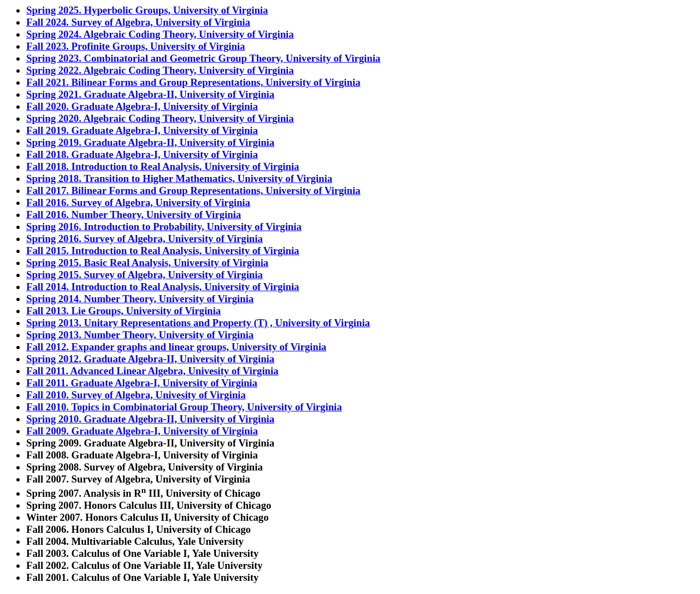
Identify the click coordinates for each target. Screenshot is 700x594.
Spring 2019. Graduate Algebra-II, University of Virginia (150, 142)
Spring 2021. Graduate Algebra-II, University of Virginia (150, 94)
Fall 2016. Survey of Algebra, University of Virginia (138, 202)
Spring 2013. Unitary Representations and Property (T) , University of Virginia (198, 323)
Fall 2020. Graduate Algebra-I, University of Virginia (142, 106)
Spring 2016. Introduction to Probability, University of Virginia (164, 227)
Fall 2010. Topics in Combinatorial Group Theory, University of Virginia (184, 407)
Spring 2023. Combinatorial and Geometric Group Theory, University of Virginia (203, 58)
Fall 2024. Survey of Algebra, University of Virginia (138, 22)
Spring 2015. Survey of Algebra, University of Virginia (145, 275)
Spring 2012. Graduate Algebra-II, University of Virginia (150, 359)
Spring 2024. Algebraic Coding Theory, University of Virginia (160, 34)
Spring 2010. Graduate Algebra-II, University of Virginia (150, 419)
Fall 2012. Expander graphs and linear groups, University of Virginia (176, 347)
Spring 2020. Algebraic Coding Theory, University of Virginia (160, 118)
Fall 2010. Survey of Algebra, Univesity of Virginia (136, 395)
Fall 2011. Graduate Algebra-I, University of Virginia (142, 383)
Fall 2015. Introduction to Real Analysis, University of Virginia (163, 251)
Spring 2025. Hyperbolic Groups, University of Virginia (147, 10)
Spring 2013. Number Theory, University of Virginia (140, 335)
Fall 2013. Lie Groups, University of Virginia (123, 311)
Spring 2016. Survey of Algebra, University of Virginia (145, 239)
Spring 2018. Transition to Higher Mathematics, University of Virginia (179, 178)
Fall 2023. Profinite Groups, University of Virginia (136, 46)
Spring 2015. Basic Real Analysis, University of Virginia (147, 263)
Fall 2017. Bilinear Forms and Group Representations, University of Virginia (193, 190)
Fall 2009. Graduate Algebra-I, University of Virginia (142, 431)
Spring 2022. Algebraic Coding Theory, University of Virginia (160, 70)
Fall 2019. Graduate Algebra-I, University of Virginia (142, 130)
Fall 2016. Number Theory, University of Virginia (134, 214)
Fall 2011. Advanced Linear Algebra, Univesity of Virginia (152, 371)
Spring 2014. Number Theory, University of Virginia (140, 299)
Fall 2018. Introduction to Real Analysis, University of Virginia (163, 166)
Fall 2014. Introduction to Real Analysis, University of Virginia (163, 287)
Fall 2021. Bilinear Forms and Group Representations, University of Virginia (193, 82)
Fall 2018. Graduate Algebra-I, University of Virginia (142, 154)
